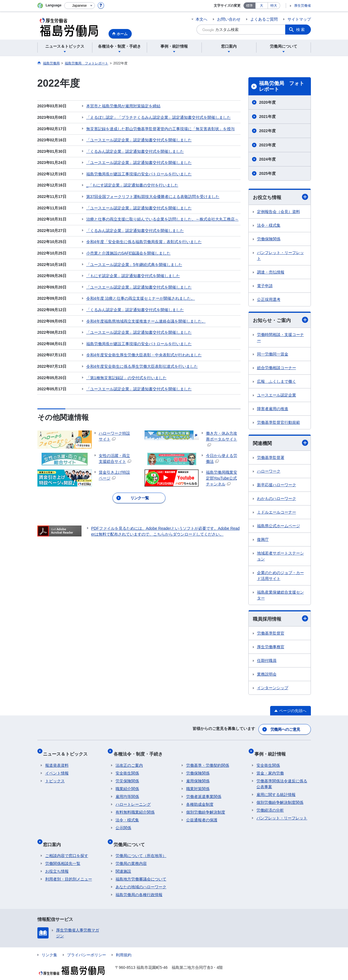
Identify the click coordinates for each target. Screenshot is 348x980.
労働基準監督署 (271, 459)
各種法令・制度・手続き (140, 752)
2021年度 (267, 117)
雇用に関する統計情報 (276, 790)
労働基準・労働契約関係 (208, 761)
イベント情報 (57, 769)
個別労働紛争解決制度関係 (280, 798)
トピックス (55, 776)
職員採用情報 (280, 620)
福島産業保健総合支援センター (280, 596)
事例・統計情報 (272, 752)
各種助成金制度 (200, 800)
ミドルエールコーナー (277, 513)
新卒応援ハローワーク (277, 486)
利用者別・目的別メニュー (69, 870)
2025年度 (267, 173)
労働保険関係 (269, 239)
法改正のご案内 (129, 761)
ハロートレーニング (133, 800)
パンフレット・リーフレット (280, 256)
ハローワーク (269, 472)
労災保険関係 (127, 776)
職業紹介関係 (127, 784)
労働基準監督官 (271, 635)
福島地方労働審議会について (141, 870)
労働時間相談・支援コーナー (280, 338)
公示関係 (123, 823)
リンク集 (49, 946)
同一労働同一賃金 (273, 355)
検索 (301, 30)
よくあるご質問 (264, 19)
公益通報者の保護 (202, 816)
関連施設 (123, 862)
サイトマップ (299, 19)
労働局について (131, 837)
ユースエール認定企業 (277, 396)
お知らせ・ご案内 (280, 321)
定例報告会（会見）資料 (279, 212)
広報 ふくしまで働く (277, 382)
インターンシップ (273, 689)
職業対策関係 (198, 784)
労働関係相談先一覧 (63, 855)
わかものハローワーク (277, 500)
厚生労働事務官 (271, 649)
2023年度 (267, 145)
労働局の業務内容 (131, 855)
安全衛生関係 (127, 769)
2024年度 (267, 159)
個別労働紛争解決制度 (206, 808)
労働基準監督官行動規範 (279, 423)
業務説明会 (267, 676)
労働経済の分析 (270, 806)
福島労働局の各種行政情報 (139, 886)
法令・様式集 (269, 226)
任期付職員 (267, 662)
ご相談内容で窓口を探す (67, 847)
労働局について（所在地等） (141, 847)
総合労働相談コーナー (277, 369)
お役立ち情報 (280, 197)
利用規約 (124, 946)
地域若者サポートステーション (280, 557)
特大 (274, 6)
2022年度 (267, 131)
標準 (249, 6)
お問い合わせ (229, 19)
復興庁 (263, 541)
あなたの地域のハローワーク (141, 878)
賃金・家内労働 (270, 769)
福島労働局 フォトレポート (282, 86)
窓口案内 (54, 837)
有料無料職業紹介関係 (135, 808)
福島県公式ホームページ (279, 527)
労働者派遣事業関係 (204, 792)
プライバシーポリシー (87, 946)
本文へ (201, 19)
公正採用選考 (269, 300)
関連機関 (280, 444)
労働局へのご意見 (285, 730)
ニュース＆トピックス (68, 752)
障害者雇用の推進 (273, 410)
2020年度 (267, 102)
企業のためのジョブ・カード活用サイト (280, 577)
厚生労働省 (303, 6)
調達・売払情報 (271, 272)
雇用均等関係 (127, 792)
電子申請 (265, 286)
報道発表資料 (57, 761)
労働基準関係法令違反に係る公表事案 (282, 779)
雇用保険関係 (198, 776)
